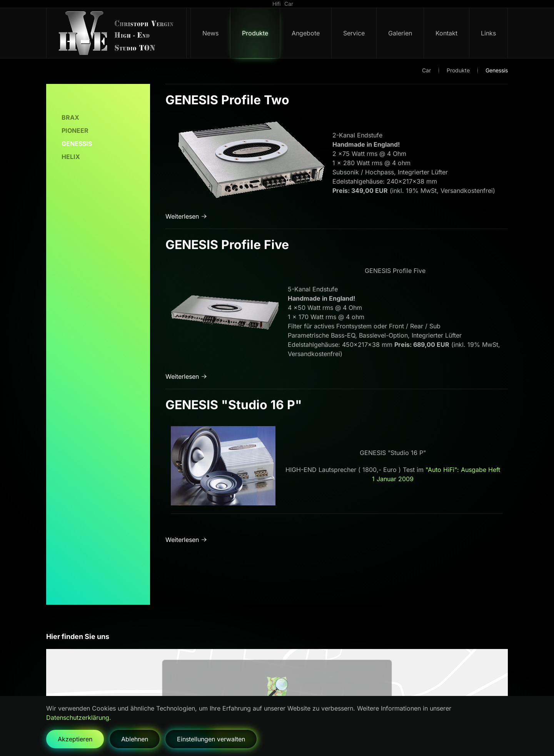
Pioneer (75, 130)
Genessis (77, 144)
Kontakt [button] (446, 33)
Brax (70, 117)
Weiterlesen (182, 216)
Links (488, 33)
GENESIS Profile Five (227, 245)
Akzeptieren (75, 739)
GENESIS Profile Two (227, 100)
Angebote (306, 33)
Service (354, 33)
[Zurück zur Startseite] (117, 33)
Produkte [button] (255, 33)
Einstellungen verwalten (211, 739)
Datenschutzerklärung (78, 718)
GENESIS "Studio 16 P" (234, 405)
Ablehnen (135, 739)
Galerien (400, 33)
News (210, 33)
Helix (71, 157)
